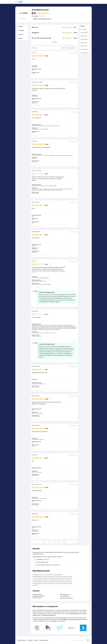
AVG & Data (30, 640)
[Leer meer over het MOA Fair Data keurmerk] (49, 628)
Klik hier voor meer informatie (72, 619)
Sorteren (63, 48)
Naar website (23, 19)
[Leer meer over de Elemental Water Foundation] (83, 628)
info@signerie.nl (66, 595)
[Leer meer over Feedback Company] (60, 628)
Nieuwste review (72, 48)
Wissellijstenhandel (40, 10)
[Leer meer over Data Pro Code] (37, 628)
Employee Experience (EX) (49, 615)
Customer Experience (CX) (75, 613)
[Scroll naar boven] (88, 640)
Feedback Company (80, 640)
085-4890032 (65, 596)
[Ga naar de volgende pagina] (59, 542)
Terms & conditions (44, 640)
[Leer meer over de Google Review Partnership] (72, 628)
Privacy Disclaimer (22, 640)
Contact (36, 640)
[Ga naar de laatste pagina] (64, 542)
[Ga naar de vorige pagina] (49, 542)
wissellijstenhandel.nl (68, 598)
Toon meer (54, 42)
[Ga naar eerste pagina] (44, 542)
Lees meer (34, 273)
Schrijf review (41, 16)
